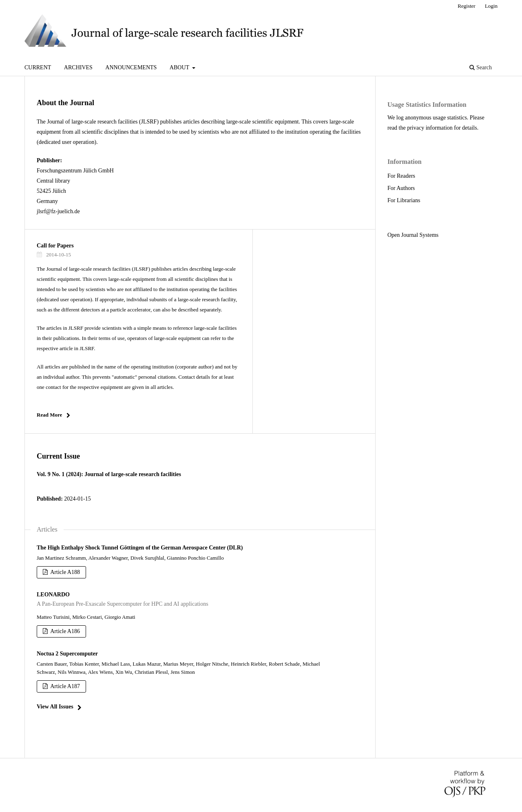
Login (491, 6)
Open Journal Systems (413, 235)
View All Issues (55, 707)
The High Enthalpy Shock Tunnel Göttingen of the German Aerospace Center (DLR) (140, 548)
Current (38, 67)
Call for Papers (55, 246)
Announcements (131, 67)
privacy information (430, 128)
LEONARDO (200, 600)
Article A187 (65, 686)
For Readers (401, 176)
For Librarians (404, 200)
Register (466, 6)
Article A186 (65, 631)
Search (481, 67)
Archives (78, 67)
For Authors (401, 188)
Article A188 (65, 572)
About (180, 67)
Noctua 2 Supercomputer (67, 654)
